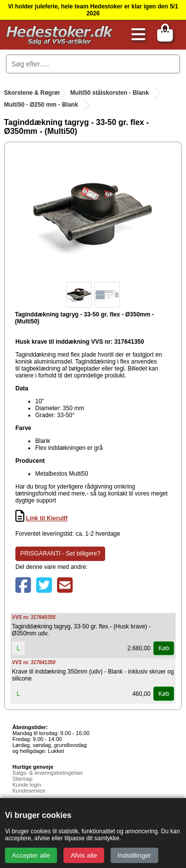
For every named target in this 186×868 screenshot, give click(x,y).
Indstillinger (134, 855)
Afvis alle (84, 855)
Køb (164, 648)
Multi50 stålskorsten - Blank (109, 93)
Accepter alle (31, 855)
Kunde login (27, 785)
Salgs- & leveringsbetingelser (48, 773)
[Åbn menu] (136, 35)
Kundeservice (29, 791)
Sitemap (22, 779)
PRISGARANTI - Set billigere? (60, 554)
